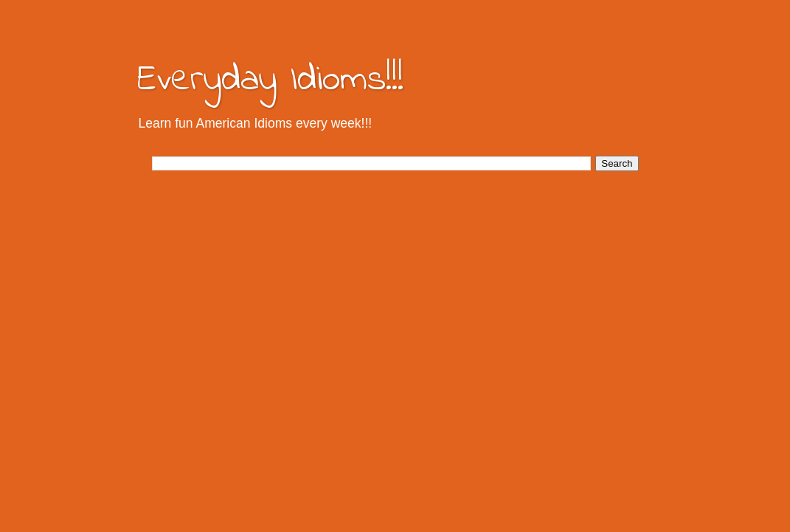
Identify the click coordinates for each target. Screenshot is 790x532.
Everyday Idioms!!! (270, 80)
